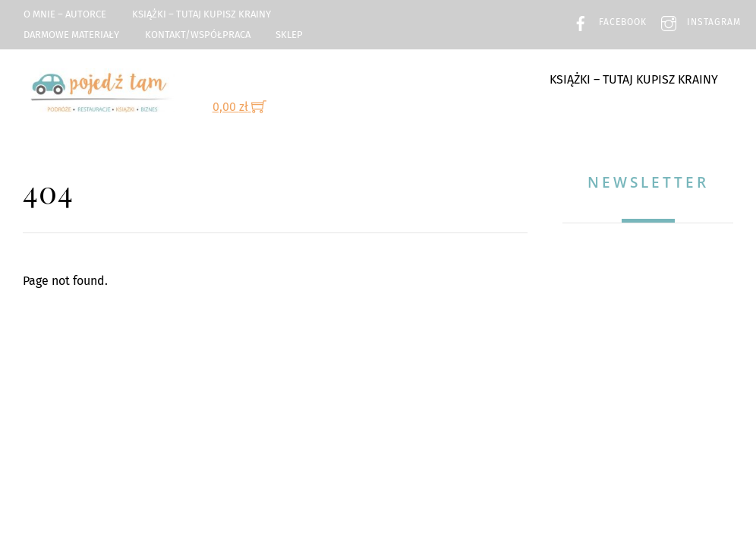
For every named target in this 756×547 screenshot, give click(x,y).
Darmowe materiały (71, 35)
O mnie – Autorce (65, 14)
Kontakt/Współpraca (198, 35)
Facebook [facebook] (606, 22)
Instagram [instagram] (697, 22)
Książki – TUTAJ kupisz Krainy (202, 14)
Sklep (289, 35)
